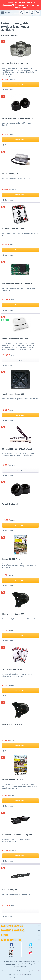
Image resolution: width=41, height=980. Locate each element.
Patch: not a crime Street (13, 229)
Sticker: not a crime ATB (13, 669)
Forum (11, 953)
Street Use (11, 975)
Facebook (11, 946)
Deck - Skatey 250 (10, 890)
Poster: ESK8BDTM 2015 (12, 559)
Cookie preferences (8, 971)
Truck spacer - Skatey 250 (13, 394)
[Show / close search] (21, 13)
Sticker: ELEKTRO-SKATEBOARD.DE (17, 449)
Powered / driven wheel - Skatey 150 (18, 118)
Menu (6, 12)
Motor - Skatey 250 (10, 174)
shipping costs (11, 964)
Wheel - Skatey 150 (10, 504)
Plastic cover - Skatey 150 (13, 724)
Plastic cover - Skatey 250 (13, 614)
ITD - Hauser (31, 977)
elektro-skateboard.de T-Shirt (15, 339)
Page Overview (29, 975)
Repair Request (32, 971)
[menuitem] (6, 13)
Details (27, 360)
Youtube (31, 953)
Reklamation (21, 971)
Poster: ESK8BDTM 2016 (12, 779)
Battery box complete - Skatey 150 (17, 835)
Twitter (31, 946)
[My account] (32, 13)
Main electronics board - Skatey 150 (18, 284)
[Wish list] (27, 13)
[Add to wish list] (8, 90)
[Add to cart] (20, 85)
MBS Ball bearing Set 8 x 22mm (16, 63)
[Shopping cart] (38, 13)
